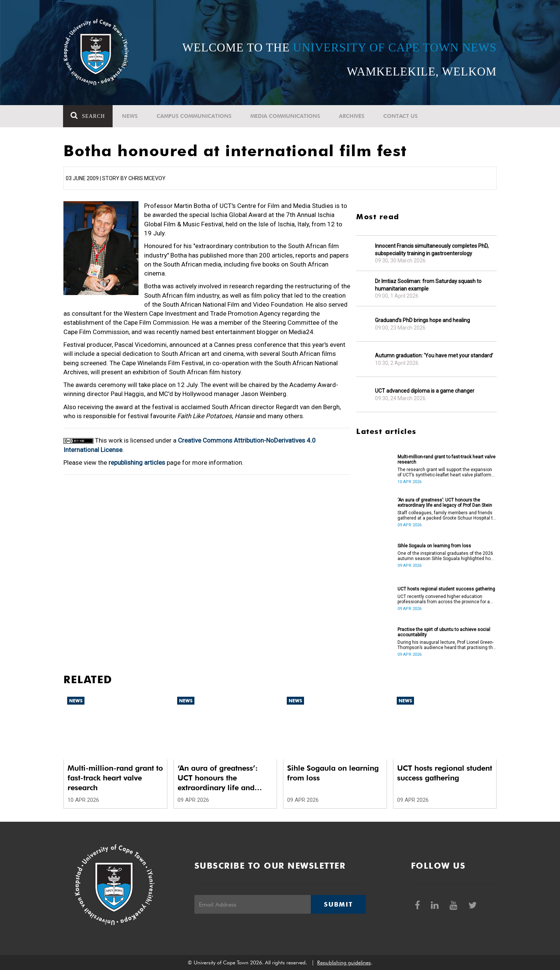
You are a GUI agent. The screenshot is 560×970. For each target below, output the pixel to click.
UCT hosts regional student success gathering (446, 589)
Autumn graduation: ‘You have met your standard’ (434, 355)
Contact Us (400, 116)
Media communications (285, 116)
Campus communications (194, 116)
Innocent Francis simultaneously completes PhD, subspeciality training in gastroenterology (432, 250)
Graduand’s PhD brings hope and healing (422, 320)
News (130, 116)
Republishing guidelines (344, 962)
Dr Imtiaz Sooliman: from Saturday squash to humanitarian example (428, 285)
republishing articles (137, 462)
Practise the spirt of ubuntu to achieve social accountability (444, 632)
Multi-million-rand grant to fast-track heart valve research (446, 459)
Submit (338, 904)
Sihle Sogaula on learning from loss (434, 546)
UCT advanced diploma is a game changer (425, 391)
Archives (352, 116)
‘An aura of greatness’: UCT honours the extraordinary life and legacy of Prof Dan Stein (445, 503)
